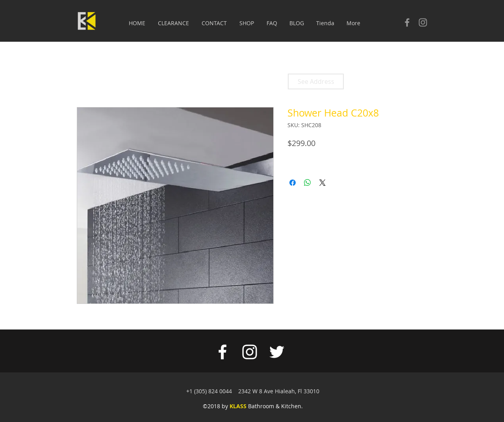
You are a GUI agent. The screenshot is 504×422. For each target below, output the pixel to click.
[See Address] (316, 81)
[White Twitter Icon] (277, 352)
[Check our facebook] (407, 22)
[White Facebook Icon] (222, 352)
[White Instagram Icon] (250, 352)
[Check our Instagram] (423, 22)
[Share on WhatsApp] (308, 183)
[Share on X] (322, 183)
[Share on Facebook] (293, 183)
